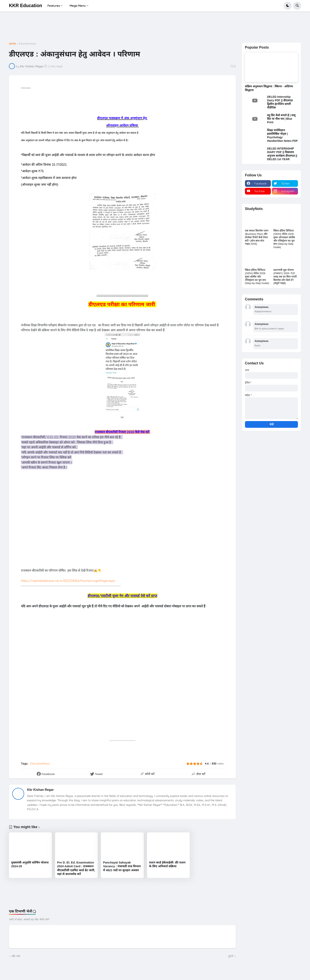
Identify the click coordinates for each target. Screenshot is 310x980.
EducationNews (28, 44)
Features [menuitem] (54, 6)
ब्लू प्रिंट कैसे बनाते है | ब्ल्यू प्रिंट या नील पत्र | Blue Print (281, 119)
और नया (16, 956)
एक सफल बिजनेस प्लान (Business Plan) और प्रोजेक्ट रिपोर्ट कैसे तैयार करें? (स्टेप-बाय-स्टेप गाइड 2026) (257, 237)
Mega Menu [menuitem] (78, 6)
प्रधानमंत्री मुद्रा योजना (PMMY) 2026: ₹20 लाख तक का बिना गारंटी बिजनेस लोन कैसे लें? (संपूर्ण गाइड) (285, 277)
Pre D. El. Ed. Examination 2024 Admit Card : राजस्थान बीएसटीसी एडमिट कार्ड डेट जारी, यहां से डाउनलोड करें (76, 868)
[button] (288, 6)
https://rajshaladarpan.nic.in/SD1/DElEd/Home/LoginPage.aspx (68, 581)
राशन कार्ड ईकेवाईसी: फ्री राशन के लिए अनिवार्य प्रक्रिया (167, 864)
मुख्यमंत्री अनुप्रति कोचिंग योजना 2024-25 (30, 864)
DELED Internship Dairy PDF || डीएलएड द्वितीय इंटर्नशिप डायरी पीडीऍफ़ (280, 102)
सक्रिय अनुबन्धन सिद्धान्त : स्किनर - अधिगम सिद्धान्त (269, 88)
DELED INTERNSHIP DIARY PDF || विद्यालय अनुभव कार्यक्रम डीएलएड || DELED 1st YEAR (282, 154)
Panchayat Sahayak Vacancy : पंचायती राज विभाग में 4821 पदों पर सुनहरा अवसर (122, 866)
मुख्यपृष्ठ (12, 44)
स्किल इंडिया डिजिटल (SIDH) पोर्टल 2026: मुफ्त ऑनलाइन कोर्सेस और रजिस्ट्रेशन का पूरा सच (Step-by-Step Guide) (284, 239)
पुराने (231, 956)
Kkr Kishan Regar (40, 790)
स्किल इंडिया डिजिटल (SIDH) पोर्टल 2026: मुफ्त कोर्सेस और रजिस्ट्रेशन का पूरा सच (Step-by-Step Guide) (257, 277)
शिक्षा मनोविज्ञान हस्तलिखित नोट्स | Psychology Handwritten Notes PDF (283, 136)
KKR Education (25, 6)
